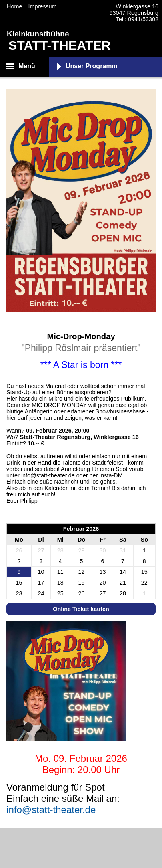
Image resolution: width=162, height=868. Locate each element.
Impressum (42, 6)
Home (14, 6)
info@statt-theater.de (51, 810)
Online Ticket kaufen (81, 609)
